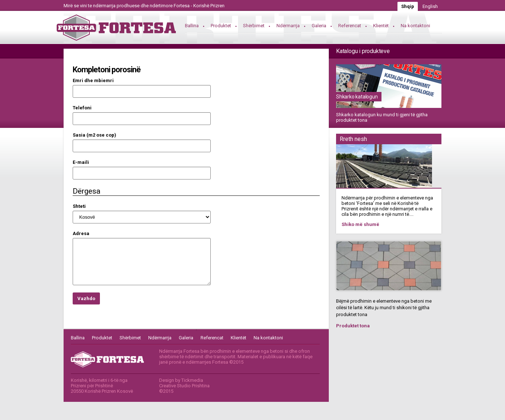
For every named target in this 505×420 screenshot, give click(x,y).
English (430, 6)
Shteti (79, 206)
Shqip (408, 6)
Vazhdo (86, 298)
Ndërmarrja (288, 26)
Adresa (81, 233)
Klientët (381, 26)
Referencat (350, 26)
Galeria (319, 26)
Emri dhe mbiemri (93, 80)
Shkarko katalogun (357, 97)
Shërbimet (254, 26)
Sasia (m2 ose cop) (94, 135)
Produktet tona (353, 326)
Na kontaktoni (415, 26)
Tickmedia (192, 380)
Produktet (221, 26)
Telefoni (82, 108)
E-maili (81, 162)
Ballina (192, 26)
